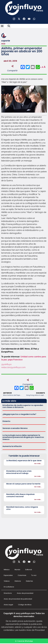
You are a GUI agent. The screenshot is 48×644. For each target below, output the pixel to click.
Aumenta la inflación (12, 446)
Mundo (17, 570)
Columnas (22, 575)
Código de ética (25, 605)
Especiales (8, 575)
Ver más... (38, 464)
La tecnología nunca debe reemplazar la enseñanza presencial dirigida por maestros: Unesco (23, 437)
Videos (7, 581)
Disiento (6, 421)
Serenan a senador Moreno (15, 428)
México (7, 570)
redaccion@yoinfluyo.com (13, 367)
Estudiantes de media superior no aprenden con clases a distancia (23, 406)
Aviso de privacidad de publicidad (18, 599)
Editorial (29, 570)
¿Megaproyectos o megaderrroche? (19, 414)
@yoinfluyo (6, 364)
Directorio (8, 593)
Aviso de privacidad (25, 593)
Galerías (29, 581)
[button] (2, 26)
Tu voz (34, 575)
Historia (18, 581)
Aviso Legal (8, 605)
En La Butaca (9, 587)
